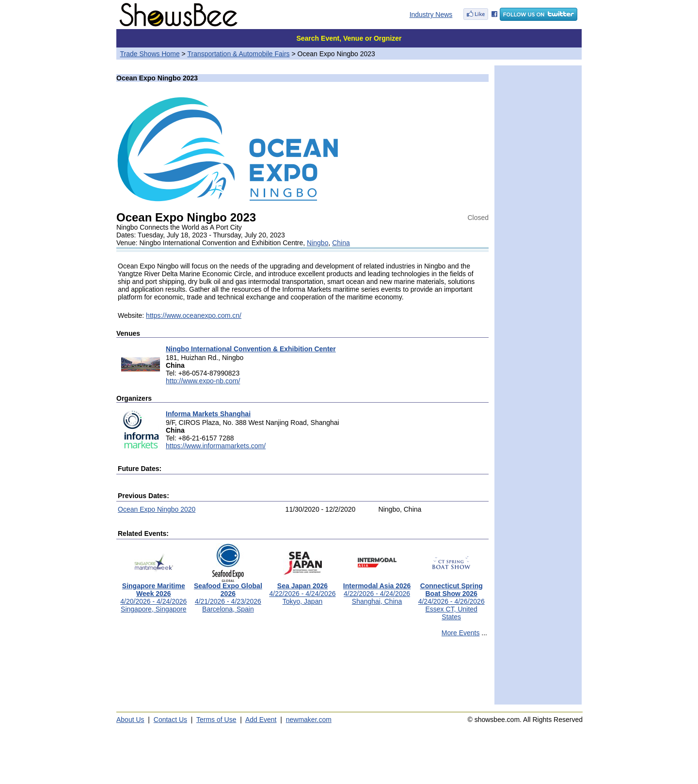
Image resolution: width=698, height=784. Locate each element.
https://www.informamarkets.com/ (216, 446)
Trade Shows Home (150, 54)
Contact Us (170, 720)
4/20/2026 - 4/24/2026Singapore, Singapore (153, 594)
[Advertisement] (302, 675)
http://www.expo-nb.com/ (203, 381)
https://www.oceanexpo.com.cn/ (194, 315)
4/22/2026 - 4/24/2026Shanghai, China (377, 590)
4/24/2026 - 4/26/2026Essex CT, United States (452, 598)
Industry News (431, 15)
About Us (130, 720)
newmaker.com (309, 720)
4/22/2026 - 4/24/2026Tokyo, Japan (302, 590)
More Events (461, 633)
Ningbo (317, 243)
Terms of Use (216, 720)
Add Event (261, 720)
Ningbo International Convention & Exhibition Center (251, 349)
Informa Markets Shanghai (208, 414)
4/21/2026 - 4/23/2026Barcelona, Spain (228, 594)
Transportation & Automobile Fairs (238, 54)
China (341, 243)
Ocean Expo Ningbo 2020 (157, 509)
